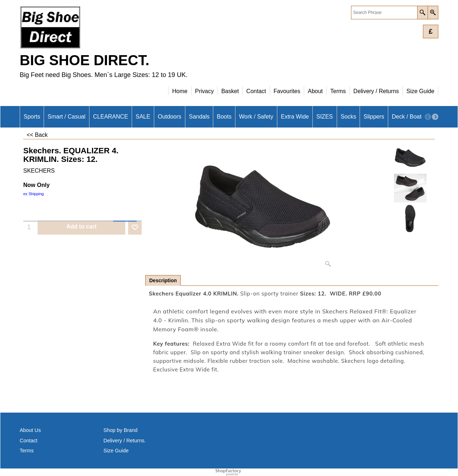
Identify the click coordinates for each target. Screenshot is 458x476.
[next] (435, 117)
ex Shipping (34, 194)
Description (163, 280)
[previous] (428, 117)
